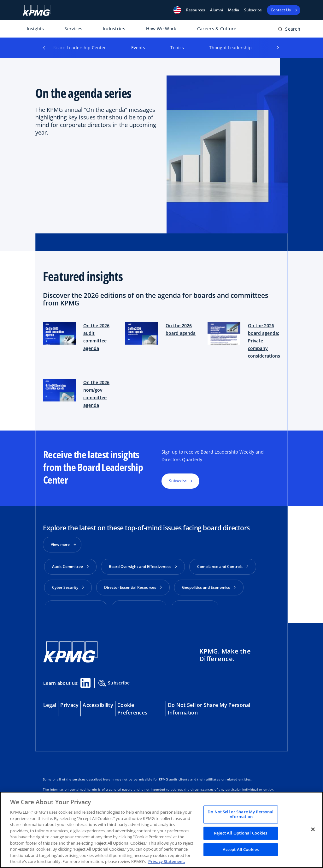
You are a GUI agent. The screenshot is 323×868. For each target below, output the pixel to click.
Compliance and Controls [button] (223, 567)
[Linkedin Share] (85, 676)
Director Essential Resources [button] (133, 587)
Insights (35, 29)
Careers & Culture (217, 29)
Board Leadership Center (79, 48)
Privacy (69, 698)
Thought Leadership (230, 48)
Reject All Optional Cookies (241, 833)
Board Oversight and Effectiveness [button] (143, 567)
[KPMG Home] (37, 10)
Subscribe (253, 10)
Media (234, 10)
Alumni (217, 10)
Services (73, 29)
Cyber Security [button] (68, 587)
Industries (114, 29)
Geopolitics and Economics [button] (209, 587)
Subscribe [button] (178, 481)
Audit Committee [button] (70, 567)
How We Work (161, 29)
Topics (177, 48)
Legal (50, 698)
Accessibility (98, 698)
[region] (161, 830)
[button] (177, 10)
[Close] (313, 829)
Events (138, 48)
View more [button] (60, 544)
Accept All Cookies (241, 849)
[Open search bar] (289, 30)
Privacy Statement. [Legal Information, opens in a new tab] (167, 861)
